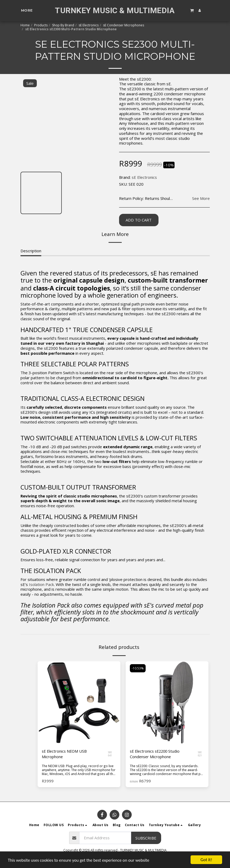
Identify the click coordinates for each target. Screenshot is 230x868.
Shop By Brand (63, 25)
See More (201, 198)
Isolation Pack (41, 584)
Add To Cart (139, 220)
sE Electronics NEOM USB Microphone (65, 754)
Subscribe (146, 838)
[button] (192, 10)
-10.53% (138, 669)
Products (41, 25)
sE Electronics (89, 25)
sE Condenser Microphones (124, 25)
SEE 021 (200, 754)
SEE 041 (110, 754)
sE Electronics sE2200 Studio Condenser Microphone (156, 754)
